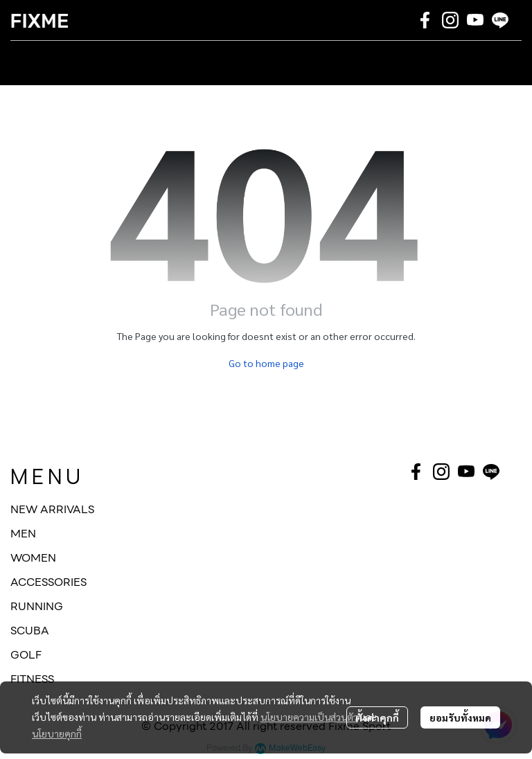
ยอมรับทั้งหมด (460, 717)
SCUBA (30, 631)
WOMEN (33, 558)
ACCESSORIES (48, 582)
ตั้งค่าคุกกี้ (377, 717)
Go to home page (266, 363)
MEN (23, 534)
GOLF (26, 655)
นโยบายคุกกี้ (57, 733)
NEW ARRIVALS (52, 509)
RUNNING (37, 606)
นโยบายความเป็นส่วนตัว (309, 717)
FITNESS (32, 679)
